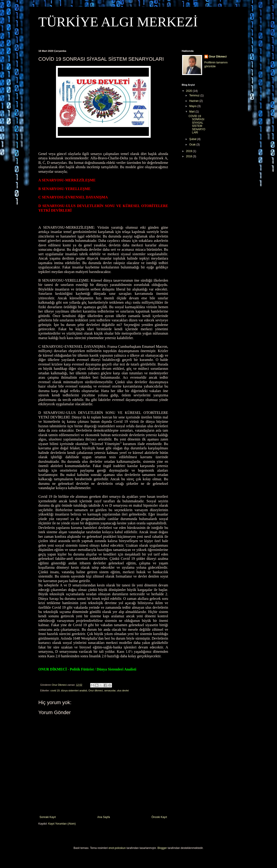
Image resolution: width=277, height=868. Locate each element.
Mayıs (193, 106)
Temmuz (195, 95)
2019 (189, 151)
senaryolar (110, 690)
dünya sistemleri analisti (74, 690)
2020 (189, 91)
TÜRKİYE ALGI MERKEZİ (118, 22)
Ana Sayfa (103, 817)
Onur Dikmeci (218, 57)
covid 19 (55, 690)
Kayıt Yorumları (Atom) (62, 824)
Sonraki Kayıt (48, 817)
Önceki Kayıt (159, 817)
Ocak (193, 145)
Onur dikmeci (96, 690)
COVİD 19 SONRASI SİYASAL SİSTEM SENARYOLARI (197, 124)
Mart (192, 112)
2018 (189, 156)
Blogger (162, 848)
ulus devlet (123, 690)
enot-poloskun (117, 848)
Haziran (194, 101)
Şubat (193, 139)
